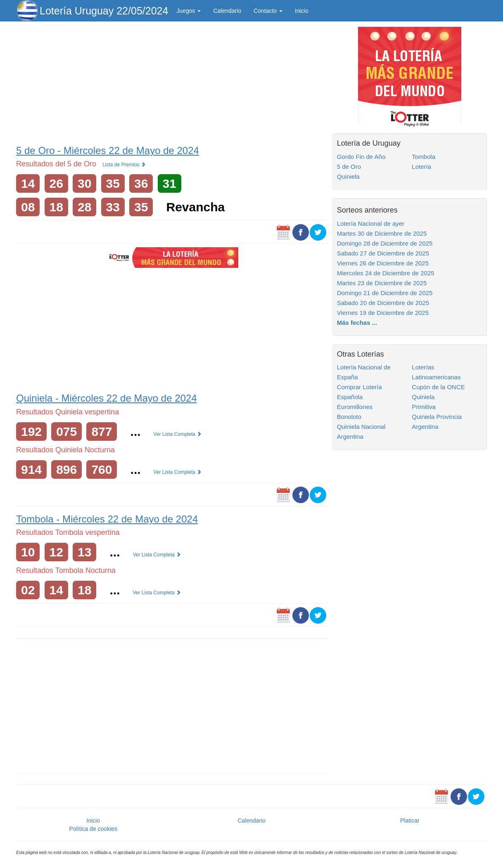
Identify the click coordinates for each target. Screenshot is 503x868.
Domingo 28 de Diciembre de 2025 (385, 243)
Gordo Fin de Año (361, 157)
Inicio (302, 11)
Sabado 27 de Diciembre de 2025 (383, 253)
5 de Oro (349, 167)
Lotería (421, 167)
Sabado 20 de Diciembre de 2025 (383, 303)
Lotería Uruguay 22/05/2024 (104, 11)
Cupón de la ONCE (438, 387)
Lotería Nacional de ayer (371, 224)
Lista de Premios (124, 165)
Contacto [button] (268, 11)
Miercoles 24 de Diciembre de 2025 (386, 273)
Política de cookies (93, 829)
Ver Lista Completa (178, 434)
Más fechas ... (357, 323)
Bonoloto (349, 417)
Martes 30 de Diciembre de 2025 (382, 233)
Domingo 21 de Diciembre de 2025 (385, 293)
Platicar (410, 821)
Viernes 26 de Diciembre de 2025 (383, 263)
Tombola (424, 157)
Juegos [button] (189, 11)
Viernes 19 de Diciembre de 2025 (383, 313)
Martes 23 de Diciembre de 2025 (382, 283)
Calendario (227, 11)
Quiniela (348, 176)
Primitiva (424, 407)
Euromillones (355, 407)
